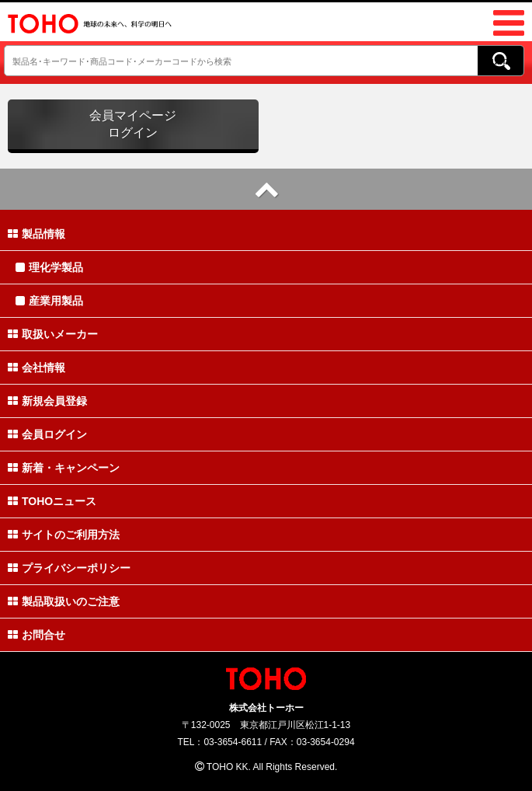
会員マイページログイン (133, 124)
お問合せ (37, 635)
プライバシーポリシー (69, 568)
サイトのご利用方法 (64, 535)
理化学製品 (49, 267)
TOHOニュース (52, 501)
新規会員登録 (47, 401)
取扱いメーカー (53, 334)
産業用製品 (49, 301)
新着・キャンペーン (64, 468)
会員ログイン (47, 434)
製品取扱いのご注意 (64, 601)
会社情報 (37, 368)
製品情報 (37, 234)
